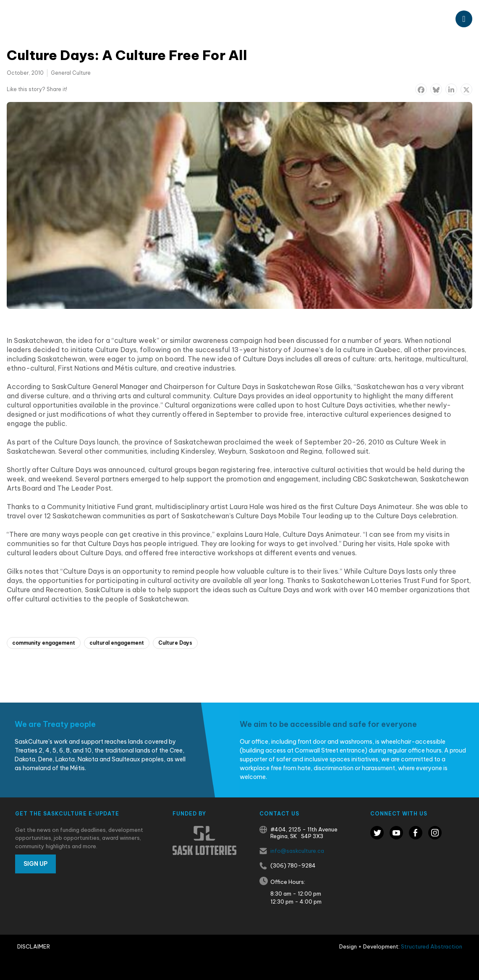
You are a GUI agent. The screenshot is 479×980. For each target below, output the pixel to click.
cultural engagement (117, 643)
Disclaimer (34, 946)
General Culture (71, 73)
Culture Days (175, 643)
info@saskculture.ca (297, 851)
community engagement (44, 643)
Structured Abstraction (432, 946)
